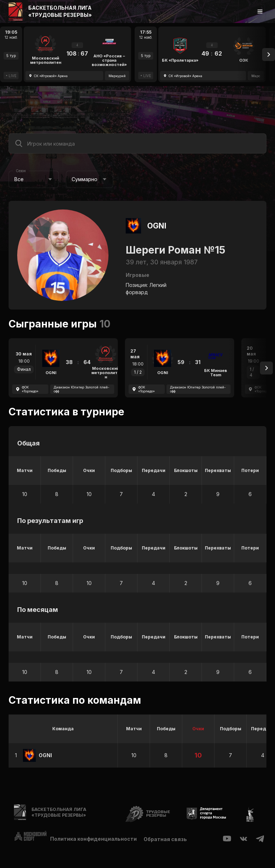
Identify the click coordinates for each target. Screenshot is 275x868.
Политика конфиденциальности (93, 839)
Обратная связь (166, 839)
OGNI (157, 226)
